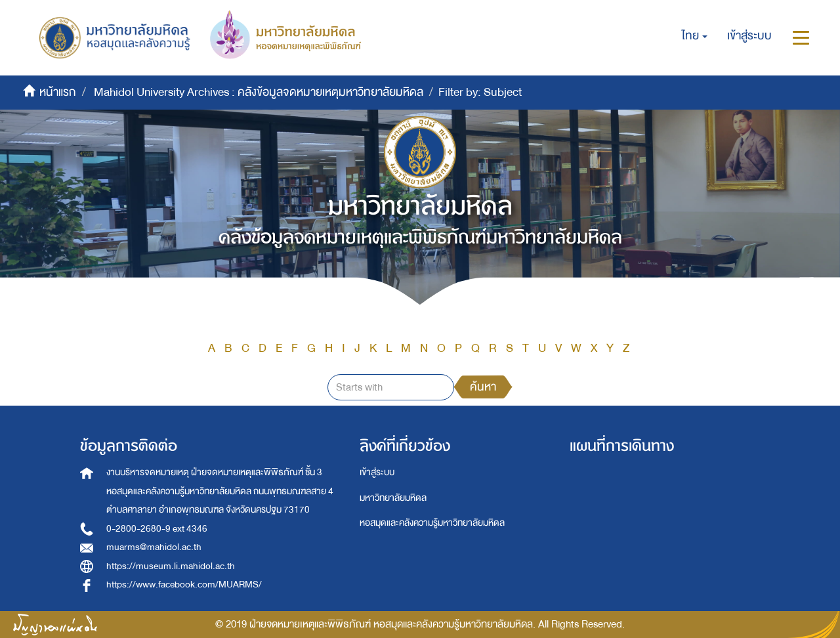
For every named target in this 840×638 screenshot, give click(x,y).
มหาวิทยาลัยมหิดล (393, 498)
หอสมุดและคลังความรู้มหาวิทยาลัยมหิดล (432, 523)
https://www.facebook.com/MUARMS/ (184, 585)
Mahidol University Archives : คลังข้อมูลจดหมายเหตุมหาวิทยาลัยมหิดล (259, 92)
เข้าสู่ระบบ (377, 472)
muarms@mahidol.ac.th (154, 547)
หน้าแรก (58, 92)
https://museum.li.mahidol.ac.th (171, 566)
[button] (695, 36)
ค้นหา (483, 387)
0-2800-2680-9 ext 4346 (157, 529)
